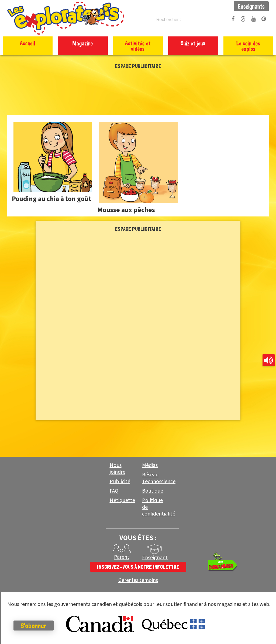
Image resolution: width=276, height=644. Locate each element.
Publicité (120, 482)
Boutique (153, 491)
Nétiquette (122, 500)
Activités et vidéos (138, 46)
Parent (122, 557)
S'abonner (34, 626)
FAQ (114, 491)
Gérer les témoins (138, 580)
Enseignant (155, 558)
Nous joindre (118, 469)
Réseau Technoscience (159, 478)
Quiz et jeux (193, 43)
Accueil (28, 43)
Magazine (83, 43)
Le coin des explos (248, 46)
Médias (150, 465)
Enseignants (251, 6)
